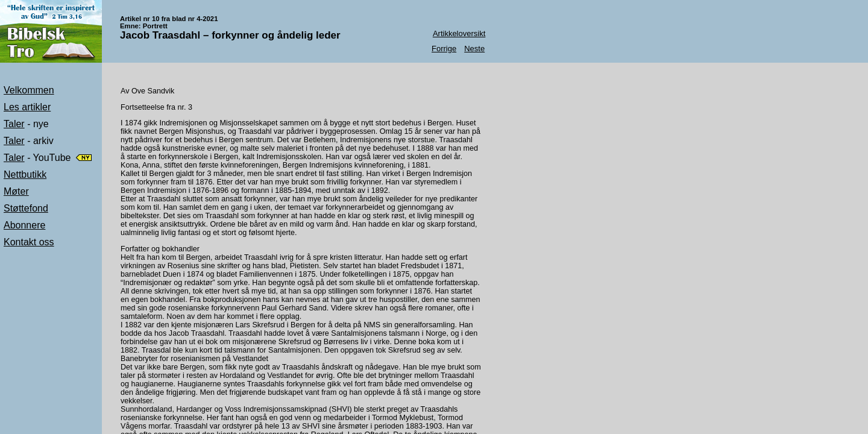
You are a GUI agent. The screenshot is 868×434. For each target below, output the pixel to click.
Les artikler (27, 107)
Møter (16, 191)
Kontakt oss (29, 242)
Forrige (444, 49)
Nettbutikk (25, 175)
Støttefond (26, 208)
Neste (474, 49)
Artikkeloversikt (459, 33)
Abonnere (24, 225)
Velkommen (29, 90)
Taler (14, 124)
